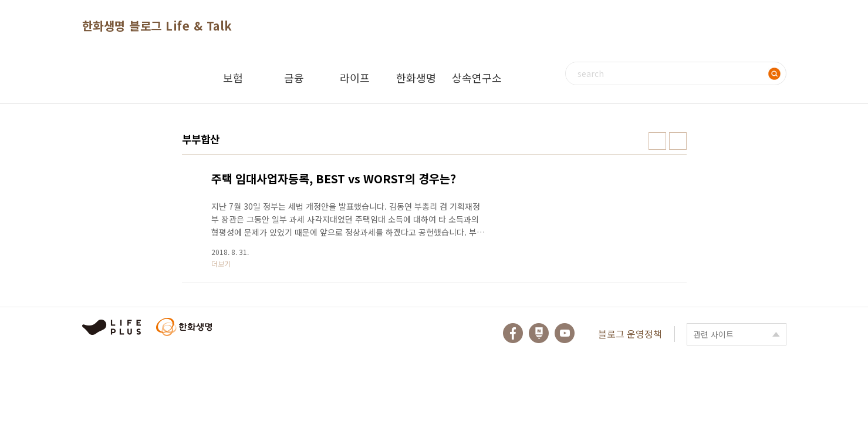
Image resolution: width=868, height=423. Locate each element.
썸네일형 (657, 141)
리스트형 (678, 141)
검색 (775, 73)
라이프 (355, 78)
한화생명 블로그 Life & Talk (157, 26)
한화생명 (416, 78)
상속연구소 (477, 78)
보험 (233, 78)
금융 (294, 78)
